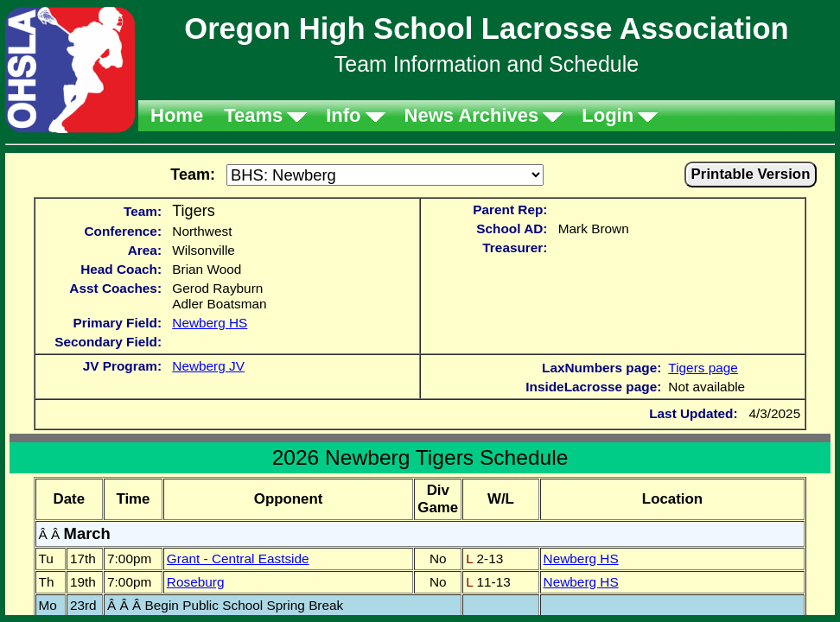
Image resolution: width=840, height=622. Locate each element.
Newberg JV (208, 366)
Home (177, 115)
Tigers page (703, 368)
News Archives (472, 115)
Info (343, 115)
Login (608, 115)
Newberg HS (210, 323)
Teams (253, 115)
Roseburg (196, 582)
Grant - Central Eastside (238, 559)
